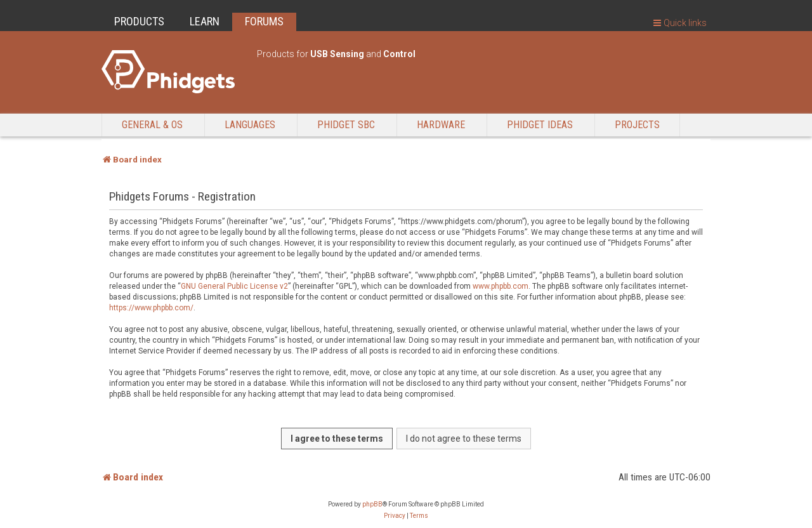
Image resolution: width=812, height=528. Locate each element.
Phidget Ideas (540, 125)
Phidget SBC (346, 125)
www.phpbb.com (501, 286)
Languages (250, 125)
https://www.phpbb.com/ (151, 308)
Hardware (441, 125)
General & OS (152, 125)
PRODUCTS (139, 21)
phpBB (372, 504)
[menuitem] (395, 516)
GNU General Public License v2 (234, 286)
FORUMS (264, 21)
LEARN (205, 21)
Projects (637, 125)
